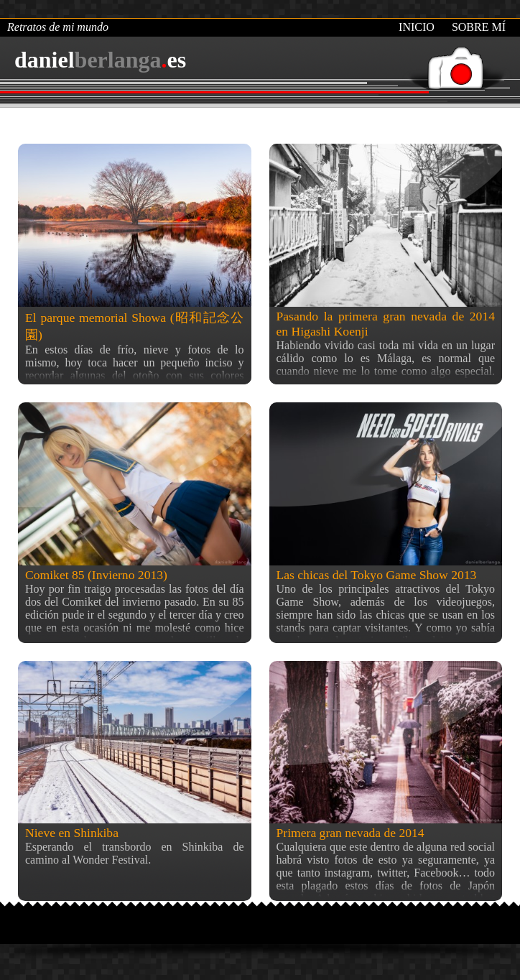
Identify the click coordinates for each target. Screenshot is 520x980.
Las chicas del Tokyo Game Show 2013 (377, 575)
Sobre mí (479, 27)
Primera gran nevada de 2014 (350, 833)
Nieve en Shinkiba (72, 833)
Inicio (417, 27)
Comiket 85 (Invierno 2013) (96, 575)
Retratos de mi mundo (58, 27)
